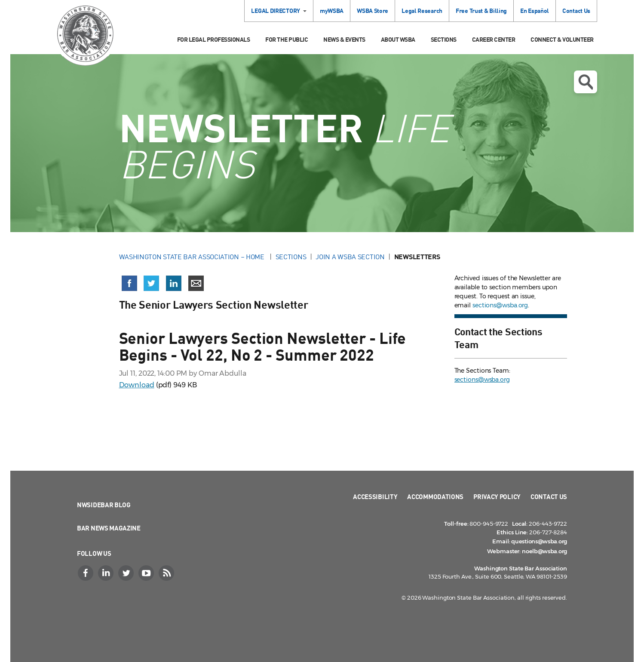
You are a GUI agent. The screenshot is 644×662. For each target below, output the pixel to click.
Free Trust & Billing (481, 11)
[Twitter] (127, 573)
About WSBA (398, 39)
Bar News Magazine (109, 528)
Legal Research (422, 11)
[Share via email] (196, 283)
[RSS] (167, 573)
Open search (586, 82)
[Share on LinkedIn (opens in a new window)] (174, 283)
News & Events (344, 39)
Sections (444, 39)
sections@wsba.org (500, 305)
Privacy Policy (497, 496)
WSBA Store (373, 11)
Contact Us (576, 11)
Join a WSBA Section (350, 257)
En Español (535, 11)
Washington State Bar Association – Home (193, 257)
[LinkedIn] (107, 573)
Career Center (494, 39)
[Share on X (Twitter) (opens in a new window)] (151, 283)
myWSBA (332, 11)
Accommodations (435, 496)
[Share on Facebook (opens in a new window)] (129, 283)
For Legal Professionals (214, 39)
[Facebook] (86, 573)
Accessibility (375, 496)
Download (137, 385)
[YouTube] (147, 573)
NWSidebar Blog (104, 505)
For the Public (287, 39)
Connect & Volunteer (562, 39)
